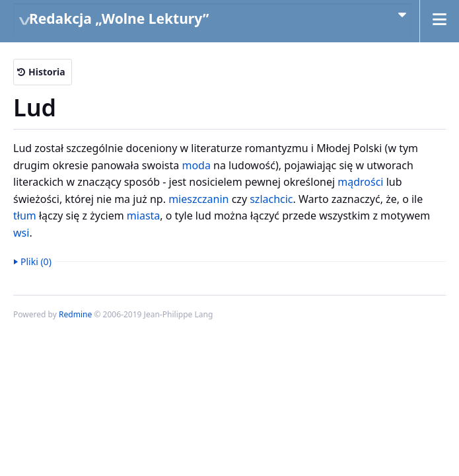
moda (196, 165)
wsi (21, 233)
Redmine (75, 314)
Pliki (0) (36, 261)
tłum (25, 216)
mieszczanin (198, 199)
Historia (47, 72)
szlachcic (271, 199)
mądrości (360, 182)
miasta (143, 216)
